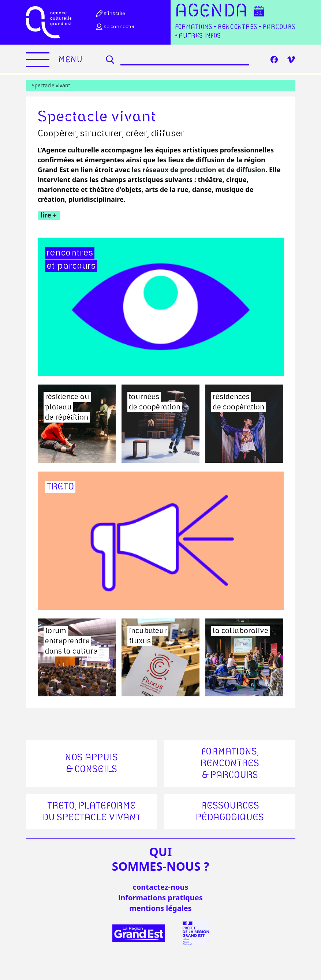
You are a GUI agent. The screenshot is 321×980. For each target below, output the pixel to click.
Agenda (211, 11)
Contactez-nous (160, 887)
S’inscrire (110, 14)
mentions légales (160, 908)
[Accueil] (49, 22)
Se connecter (115, 27)
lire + (49, 215)
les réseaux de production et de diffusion (199, 170)
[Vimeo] (291, 60)
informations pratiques (160, 898)
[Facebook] (274, 60)
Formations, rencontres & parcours (230, 764)
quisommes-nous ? (161, 859)
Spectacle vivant (51, 85)
